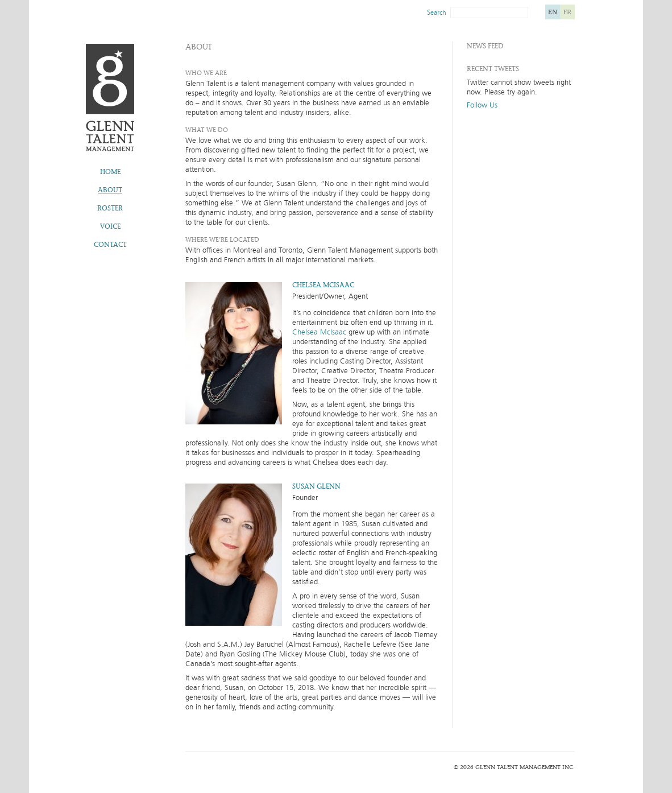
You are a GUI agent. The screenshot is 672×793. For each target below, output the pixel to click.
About (110, 190)
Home (110, 172)
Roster (110, 208)
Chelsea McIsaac (319, 332)
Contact (110, 245)
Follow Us (482, 106)
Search (437, 13)
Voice (110, 226)
